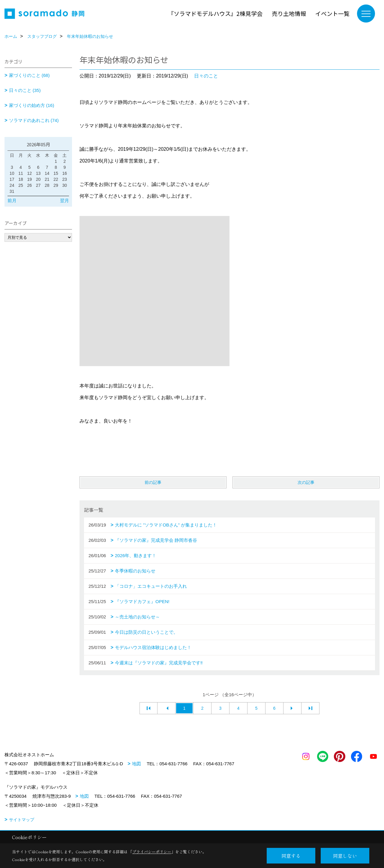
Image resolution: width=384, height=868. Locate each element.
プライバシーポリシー (152, 852)
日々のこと (206, 76)
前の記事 (153, 482)
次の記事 (306, 482)
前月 (12, 200)
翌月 (64, 200)
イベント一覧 (332, 13)
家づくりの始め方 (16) (32, 105)
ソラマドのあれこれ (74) (34, 120)
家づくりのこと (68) (29, 75)
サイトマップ (22, 820)
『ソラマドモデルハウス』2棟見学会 (215, 13)
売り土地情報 (289, 13)
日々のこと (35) (25, 90)
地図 (136, 764)
